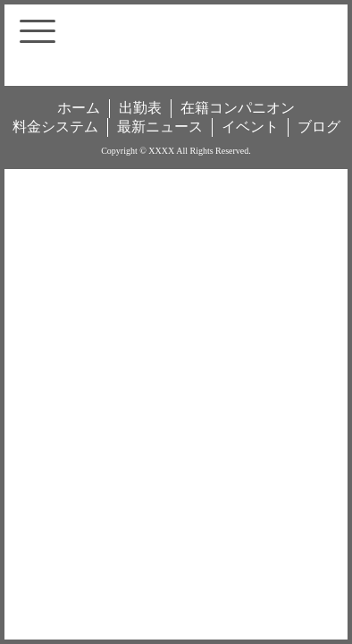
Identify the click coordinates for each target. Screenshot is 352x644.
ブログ (319, 127)
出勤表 (140, 108)
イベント (250, 127)
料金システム (55, 127)
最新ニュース (160, 127)
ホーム (79, 108)
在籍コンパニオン (238, 108)
